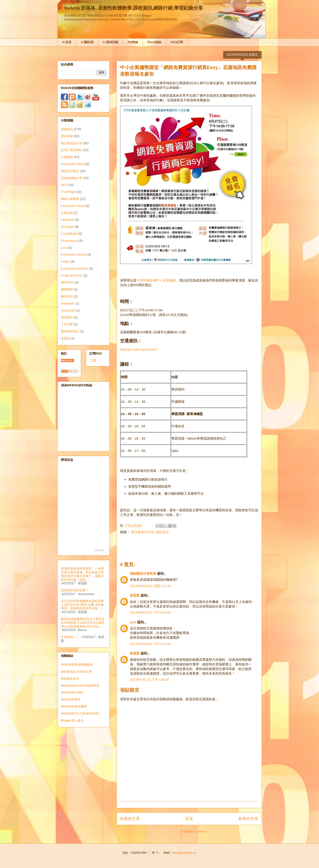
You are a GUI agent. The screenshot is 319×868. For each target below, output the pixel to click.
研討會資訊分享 (142, 532)
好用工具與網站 (72, 150)
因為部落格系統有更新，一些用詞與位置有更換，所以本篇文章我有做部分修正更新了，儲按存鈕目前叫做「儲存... (82, 574)
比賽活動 (67, 213)
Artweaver (68, 303)
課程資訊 (162, 532)
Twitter (65, 262)
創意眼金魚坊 (70, 679)
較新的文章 (130, 819)
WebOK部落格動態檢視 (77, 665)
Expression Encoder (75, 269)
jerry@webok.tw (185, 853)
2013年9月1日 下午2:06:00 (150, 680)
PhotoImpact (70, 241)
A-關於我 (87, 42)
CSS (64, 248)
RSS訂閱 (177, 42)
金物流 (66, 338)
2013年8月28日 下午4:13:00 (151, 644)
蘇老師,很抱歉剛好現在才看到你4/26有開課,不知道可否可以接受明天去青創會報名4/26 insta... (83, 623)
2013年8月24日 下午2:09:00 (151, 612)
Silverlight (68, 227)
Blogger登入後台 (72, 720)
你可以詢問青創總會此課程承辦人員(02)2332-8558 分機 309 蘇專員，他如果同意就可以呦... (82, 605)
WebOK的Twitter (72, 692)
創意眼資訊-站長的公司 (77, 672)
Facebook (68, 220)
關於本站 (67, 296)
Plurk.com (99, 550)
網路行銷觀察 (70, 199)
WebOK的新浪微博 (74, 706)
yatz (133, 622)
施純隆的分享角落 (143, 573)
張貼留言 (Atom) (194, 831)
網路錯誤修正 (70, 331)
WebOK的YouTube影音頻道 (80, 713)
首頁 (189, 819)
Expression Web (72, 164)
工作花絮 (67, 324)
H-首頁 (67, 42)
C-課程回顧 (111, 42)
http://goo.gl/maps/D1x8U (139, 349)
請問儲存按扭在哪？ (75, 590)
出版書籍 (67, 157)
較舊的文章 (248, 819)
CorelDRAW (69, 234)
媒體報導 (67, 289)
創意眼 (135, 595)
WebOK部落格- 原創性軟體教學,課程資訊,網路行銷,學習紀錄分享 (133, 8)
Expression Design (74, 255)
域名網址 (67, 317)
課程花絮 (67, 136)
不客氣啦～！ (70, 637)
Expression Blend (73, 206)
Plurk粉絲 (154, 42)
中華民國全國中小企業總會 (156, 280)
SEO (64, 185)
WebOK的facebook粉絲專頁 (80, 686)
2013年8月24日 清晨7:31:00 (151, 586)
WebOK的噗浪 (71, 699)
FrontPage (68, 192)
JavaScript (68, 310)
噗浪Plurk (67, 282)
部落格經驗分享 (72, 178)
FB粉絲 (133, 42)
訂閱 (93, 361)
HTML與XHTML (72, 276)
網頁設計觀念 (70, 171)
